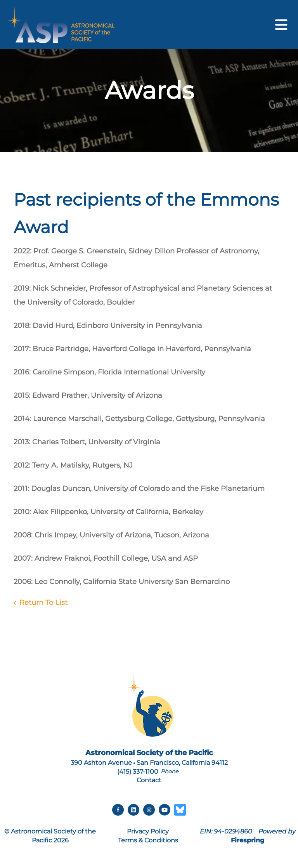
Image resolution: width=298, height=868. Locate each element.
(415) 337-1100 (138, 772)
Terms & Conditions (148, 840)
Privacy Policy (148, 831)
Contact (149, 780)
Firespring (248, 840)
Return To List (43, 603)
